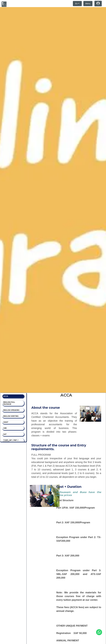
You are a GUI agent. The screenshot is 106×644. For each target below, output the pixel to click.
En (76, 4)
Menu (88, 4)
